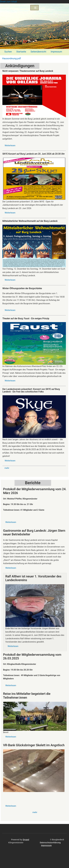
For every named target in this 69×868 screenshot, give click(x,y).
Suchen (8, 52)
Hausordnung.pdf (11, 58)
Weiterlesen (10, 145)
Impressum (56, 52)
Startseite (21, 52)
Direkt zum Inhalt (8, 2)
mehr (7, 468)
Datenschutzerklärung (50, 843)
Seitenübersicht (38, 52)
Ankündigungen (20, 66)
